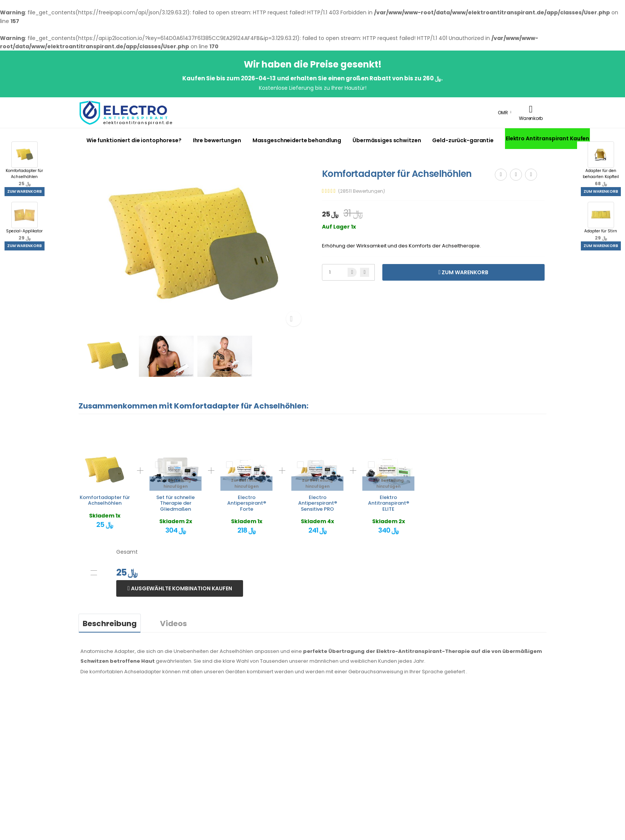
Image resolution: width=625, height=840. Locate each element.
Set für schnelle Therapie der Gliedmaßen (175, 503)
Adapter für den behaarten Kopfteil (601, 164)
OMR (503, 113)
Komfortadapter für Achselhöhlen (24, 164)
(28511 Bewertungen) (362, 191)
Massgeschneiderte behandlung (297, 140)
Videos (173, 623)
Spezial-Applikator (24, 221)
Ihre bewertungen (217, 140)
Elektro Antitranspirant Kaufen (547, 138)
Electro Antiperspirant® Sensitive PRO (318, 503)
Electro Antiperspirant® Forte (247, 503)
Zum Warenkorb (25, 191)
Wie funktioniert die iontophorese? (134, 140)
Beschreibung (110, 623)
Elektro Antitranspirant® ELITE (389, 503)
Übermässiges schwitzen (387, 140)
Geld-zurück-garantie (463, 140)
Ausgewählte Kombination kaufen (181, 588)
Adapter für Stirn (601, 221)
